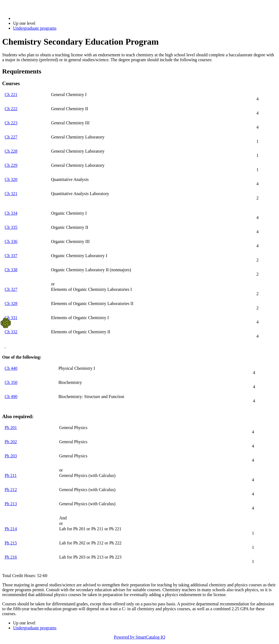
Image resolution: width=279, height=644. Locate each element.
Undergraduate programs (35, 28)
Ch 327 (11, 289)
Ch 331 (11, 318)
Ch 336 (11, 241)
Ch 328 (11, 303)
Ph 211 (11, 475)
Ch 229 (11, 165)
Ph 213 (11, 504)
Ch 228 (11, 151)
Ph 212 (11, 490)
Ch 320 (11, 179)
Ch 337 (11, 256)
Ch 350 (11, 382)
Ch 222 (11, 109)
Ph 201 (11, 428)
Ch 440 (11, 368)
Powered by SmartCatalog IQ (140, 637)
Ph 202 (11, 442)
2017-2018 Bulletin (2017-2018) (42, 18)
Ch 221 (11, 95)
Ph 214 (11, 529)
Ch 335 (11, 227)
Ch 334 (11, 213)
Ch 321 (11, 194)
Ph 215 (11, 543)
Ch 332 (11, 332)
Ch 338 (11, 270)
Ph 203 (11, 456)
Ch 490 (11, 397)
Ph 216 (11, 557)
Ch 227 (11, 137)
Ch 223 (11, 123)
